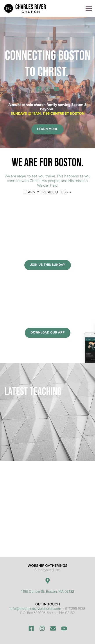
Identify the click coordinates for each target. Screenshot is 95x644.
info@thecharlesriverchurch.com (35, 609)
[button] (89, 8)
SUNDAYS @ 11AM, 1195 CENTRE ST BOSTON (48, 113)
